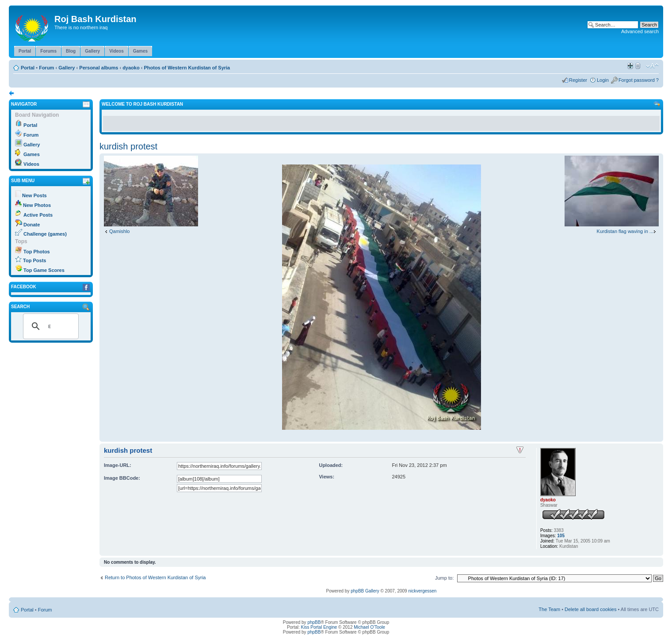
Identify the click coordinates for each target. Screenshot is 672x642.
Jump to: (444, 578)
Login (603, 80)
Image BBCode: (122, 478)
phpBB (314, 622)
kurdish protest (128, 146)
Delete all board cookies (590, 609)
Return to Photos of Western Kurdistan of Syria (155, 577)
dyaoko (131, 68)
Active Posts (38, 215)
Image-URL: (118, 465)
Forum (46, 68)
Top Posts (34, 260)
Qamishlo (119, 231)
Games (32, 154)
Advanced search (640, 31)
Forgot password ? (639, 80)
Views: (326, 477)
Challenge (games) (45, 234)
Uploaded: (331, 465)
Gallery (67, 68)
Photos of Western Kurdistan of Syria (187, 68)
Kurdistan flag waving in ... (625, 231)
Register (578, 80)
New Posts (34, 195)
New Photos (37, 205)
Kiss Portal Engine (319, 627)
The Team (549, 609)
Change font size (652, 66)
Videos (31, 164)
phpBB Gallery (365, 591)
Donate (32, 225)
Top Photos (37, 252)
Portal (28, 68)
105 (561, 536)
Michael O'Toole (369, 627)
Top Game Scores (44, 270)
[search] (50, 326)
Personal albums (99, 68)
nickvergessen (422, 591)
